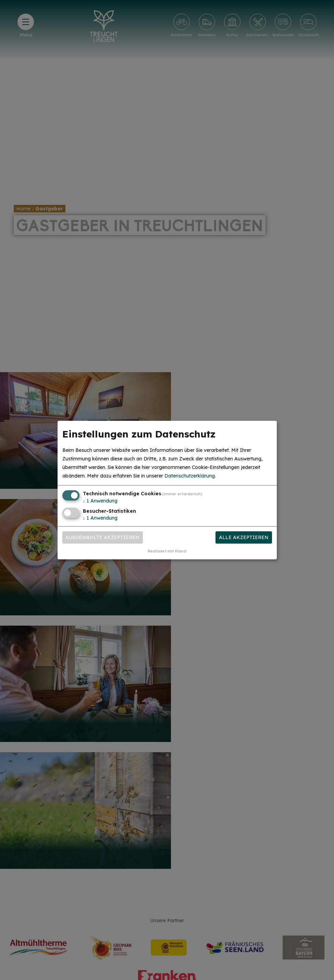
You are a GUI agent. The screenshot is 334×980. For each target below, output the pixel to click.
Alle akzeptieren (244, 537)
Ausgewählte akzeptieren (102, 537)
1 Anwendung (100, 501)
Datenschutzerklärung (190, 476)
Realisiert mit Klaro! (167, 551)
